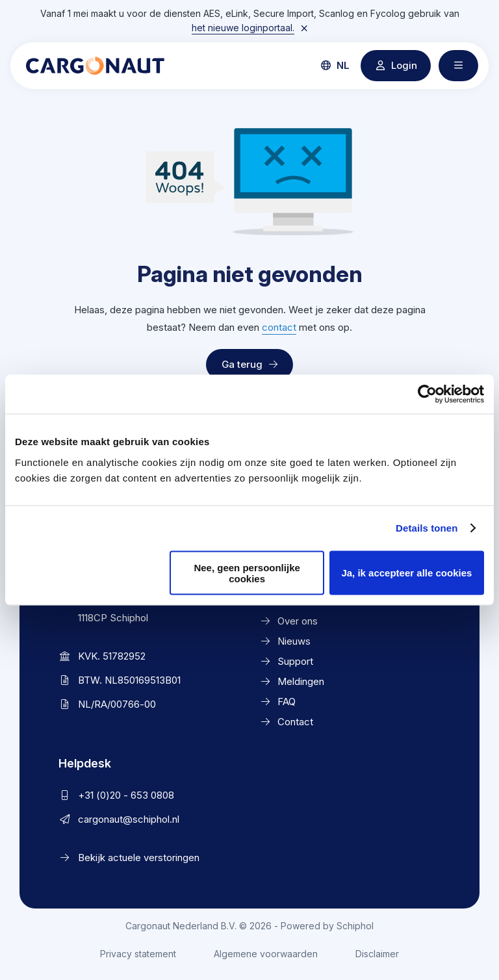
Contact (295, 722)
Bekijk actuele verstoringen (139, 857)
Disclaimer (377, 954)
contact (279, 327)
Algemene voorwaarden (266, 954)
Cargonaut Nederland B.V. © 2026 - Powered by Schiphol (249, 926)
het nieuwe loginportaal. (243, 28)
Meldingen (301, 681)
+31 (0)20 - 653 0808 (126, 795)
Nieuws (294, 641)
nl (335, 65)
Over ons (298, 621)
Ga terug (249, 364)
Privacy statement (138, 954)
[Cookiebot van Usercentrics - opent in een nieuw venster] (427, 394)
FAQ (287, 702)
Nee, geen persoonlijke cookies (247, 573)
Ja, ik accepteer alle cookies (406, 573)
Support (295, 661)
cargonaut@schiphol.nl (129, 819)
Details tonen (427, 528)
